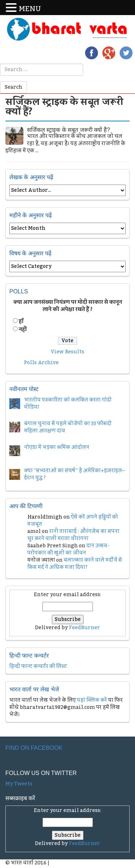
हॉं (21, 321)
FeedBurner (84, 628)
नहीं (23, 330)
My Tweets (19, 784)
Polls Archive (41, 363)
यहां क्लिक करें (92, 700)
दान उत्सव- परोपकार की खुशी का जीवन (68, 549)
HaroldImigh (45, 517)
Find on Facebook (34, 748)
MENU (30, 9)
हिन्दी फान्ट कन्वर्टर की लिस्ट (38, 667)
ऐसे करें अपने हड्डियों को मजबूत (73, 521)
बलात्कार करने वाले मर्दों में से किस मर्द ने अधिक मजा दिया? (75, 564)
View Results (67, 352)
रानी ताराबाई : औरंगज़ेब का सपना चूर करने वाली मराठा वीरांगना (73, 535)
